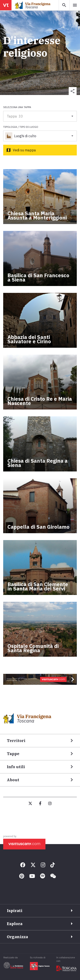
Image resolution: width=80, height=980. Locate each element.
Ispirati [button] (15, 911)
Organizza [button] (17, 937)
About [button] (13, 780)
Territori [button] (16, 741)
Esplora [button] (15, 924)
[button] (73, 91)
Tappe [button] (13, 754)
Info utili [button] (16, 767)
